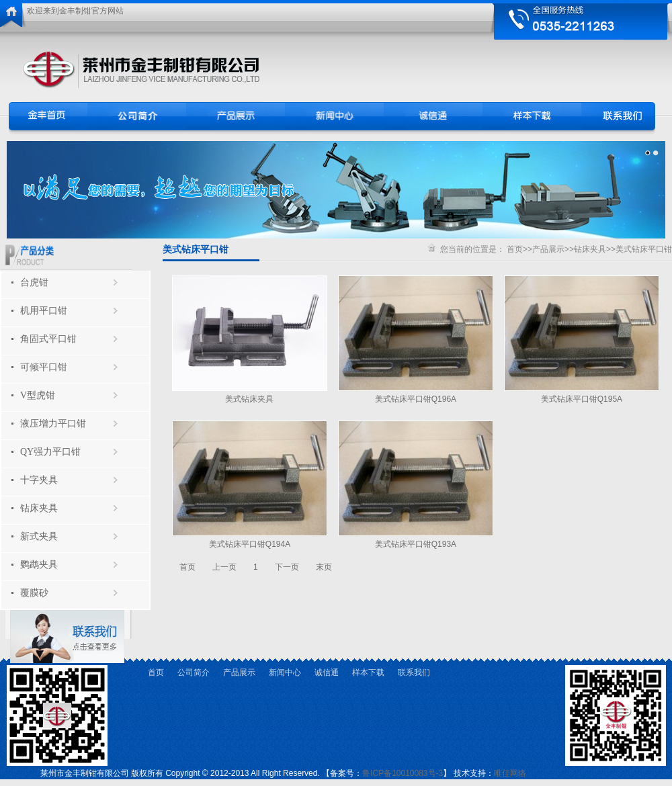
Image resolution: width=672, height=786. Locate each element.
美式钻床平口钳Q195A (582, 399)
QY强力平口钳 (50, 452)
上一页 (224, 567)
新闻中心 (285, 672)
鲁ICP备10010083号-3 (403, 773)
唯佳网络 (510, 773)
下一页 (287, 567)
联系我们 (414, 672)
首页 (515, 249)
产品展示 (548, 249)
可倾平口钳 (44, 367)
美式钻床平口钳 (644, 249)
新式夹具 (39, 536)
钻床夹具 (39, 508)
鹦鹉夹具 (39, 565)
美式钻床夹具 (249, 399)
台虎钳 (34, 282)
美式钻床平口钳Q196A (416, 399)
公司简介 (194, 672)
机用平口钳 (44, 311)
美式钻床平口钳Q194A (250, 544)
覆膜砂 (34, 593)
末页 (324, 567)
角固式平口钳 (48, 339)
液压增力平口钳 (53, 424)
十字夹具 (39, 480)
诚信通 (327, 672)
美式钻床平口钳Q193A (416, 544)
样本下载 (368, 672)
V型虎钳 (38, 395)
